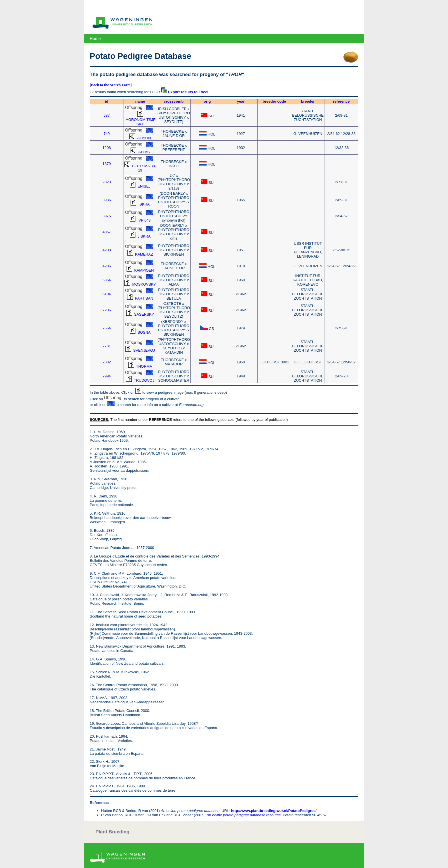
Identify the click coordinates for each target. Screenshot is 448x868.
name (140, 101)
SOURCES (99, 420)
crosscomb (174, 101)
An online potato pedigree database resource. (244, 815)
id (107, 101)
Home (95, 39)
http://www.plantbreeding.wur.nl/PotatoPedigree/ (274, 811)
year (241, 101)
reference (342, 101)
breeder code (274, 101)
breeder (308, 101)
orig (207, 101)
